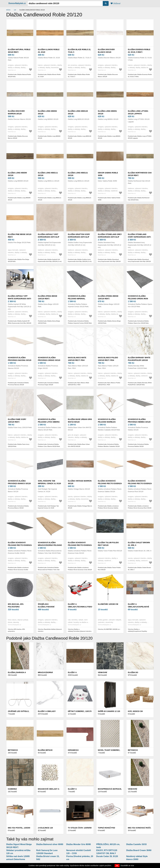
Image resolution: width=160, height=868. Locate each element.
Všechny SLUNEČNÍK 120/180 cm (109, 629)
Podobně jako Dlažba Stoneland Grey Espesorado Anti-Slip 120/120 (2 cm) (109, 261)
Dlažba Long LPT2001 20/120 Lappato (138, 112)
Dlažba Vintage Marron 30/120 (80, 482)
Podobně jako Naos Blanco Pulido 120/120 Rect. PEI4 (109, 384)
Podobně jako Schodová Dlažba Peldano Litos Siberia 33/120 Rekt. (49, 445)
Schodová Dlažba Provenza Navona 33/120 (20, 359)
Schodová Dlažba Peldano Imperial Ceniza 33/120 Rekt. (77, 299)
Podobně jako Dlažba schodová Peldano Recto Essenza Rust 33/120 (140, 507)
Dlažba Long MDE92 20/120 (47, 112)
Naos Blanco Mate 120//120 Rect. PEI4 (77, 359)
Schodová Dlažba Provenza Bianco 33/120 (19, 482)
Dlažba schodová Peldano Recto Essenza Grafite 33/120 (20, 545)
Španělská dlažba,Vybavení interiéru (46, 607)
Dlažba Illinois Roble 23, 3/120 (49, 51)
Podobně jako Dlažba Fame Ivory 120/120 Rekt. (19, 445)
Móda (8, 10)
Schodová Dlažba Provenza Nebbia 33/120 (139, 421)
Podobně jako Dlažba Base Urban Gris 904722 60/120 (79, 445)
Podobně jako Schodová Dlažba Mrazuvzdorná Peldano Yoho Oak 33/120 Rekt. (49, 570)
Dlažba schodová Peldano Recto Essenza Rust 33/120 (140, 483)
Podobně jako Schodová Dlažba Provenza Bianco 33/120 (18, 507)
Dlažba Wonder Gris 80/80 (78, 844)
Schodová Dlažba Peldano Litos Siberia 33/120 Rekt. (49, 422)
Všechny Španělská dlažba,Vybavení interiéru (50, 630)
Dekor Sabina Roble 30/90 (108, 174)
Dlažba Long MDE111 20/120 (48, 174)
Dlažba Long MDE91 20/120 (107, 112)
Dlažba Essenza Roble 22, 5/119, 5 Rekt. (139, 51)
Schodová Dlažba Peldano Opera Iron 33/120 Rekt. (138, 299)
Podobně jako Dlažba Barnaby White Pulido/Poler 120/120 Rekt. (140, 384)
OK (117, 866)
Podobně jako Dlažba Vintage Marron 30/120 (80, 507)
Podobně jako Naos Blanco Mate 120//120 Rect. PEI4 (78, 384)
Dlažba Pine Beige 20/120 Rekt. (20, 236)
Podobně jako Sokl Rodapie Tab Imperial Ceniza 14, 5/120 (48, 507)
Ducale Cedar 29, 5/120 (107, 856)
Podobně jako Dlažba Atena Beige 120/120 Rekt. (49, 322)
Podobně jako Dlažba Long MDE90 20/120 (19, 199)
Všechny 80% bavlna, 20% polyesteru (16, 630)
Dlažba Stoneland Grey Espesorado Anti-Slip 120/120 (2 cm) (110, 237)
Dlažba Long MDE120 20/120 (78, 112)
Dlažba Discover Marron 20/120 (16, 112)
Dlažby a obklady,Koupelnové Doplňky (138, 607)
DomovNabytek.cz (17, 3)
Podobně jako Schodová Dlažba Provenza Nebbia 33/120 (138, 445)
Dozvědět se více (127, 866)
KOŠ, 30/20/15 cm (135, 711)
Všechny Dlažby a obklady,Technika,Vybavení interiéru (80, 630)
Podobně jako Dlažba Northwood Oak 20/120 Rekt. (139, 199)
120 (15, 10)
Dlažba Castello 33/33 (136, 844)
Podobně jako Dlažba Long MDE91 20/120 (109, 137)
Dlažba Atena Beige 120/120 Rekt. (48, 297)
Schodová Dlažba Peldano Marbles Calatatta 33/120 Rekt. (109, 422)
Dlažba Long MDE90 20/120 (17, 174)
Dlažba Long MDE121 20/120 (78, 174)
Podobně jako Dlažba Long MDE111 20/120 (49, 199)
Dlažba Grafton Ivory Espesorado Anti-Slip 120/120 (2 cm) (79, 237)
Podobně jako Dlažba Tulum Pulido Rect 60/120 (109, 569)
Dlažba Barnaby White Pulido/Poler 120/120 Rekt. (139, 360)
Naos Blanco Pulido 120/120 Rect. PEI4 (108, 359)
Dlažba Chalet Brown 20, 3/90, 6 (139, 544)
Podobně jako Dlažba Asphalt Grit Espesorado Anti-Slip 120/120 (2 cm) (50, 260)
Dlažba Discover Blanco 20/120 (106, 51)
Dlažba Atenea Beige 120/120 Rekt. (108, 297)
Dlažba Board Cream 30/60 (139, 850)
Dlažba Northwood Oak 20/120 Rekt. (140, 174)
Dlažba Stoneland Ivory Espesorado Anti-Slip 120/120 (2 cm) (139, 237)
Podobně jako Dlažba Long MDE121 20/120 (79, 199)
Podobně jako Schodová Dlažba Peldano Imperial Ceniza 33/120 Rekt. (80, 322)
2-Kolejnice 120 (45, 828)
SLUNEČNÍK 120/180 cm (108, 604)
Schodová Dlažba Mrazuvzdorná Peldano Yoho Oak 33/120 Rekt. (50, 545)
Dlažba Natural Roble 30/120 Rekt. (19, 51)
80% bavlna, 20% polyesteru (16, 605)
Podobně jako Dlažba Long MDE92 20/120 (49, 137)
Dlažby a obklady (47, 711)
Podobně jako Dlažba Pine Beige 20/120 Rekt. (18, 260)
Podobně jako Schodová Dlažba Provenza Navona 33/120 (18, 384)
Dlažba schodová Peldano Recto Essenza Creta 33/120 (80, 545)
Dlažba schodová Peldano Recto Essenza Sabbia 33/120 (110, 483)
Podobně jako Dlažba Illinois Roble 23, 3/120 (49, 75)
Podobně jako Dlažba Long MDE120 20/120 (79, 137)
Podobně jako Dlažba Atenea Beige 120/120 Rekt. (109, 322)
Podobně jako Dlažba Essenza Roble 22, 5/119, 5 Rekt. (140, 75)
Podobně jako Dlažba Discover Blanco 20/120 (108, 75)
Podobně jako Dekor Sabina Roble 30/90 (109, 199)
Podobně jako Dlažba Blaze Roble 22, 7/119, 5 (79, 75)
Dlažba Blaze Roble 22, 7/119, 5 (79, 51)
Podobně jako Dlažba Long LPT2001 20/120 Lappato (140, 137)
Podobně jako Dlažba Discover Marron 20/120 (18, 137)
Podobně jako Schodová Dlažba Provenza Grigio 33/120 (48, 384)
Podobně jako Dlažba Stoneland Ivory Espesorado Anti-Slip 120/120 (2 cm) (139, 261)
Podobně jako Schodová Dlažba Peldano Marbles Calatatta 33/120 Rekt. (109, 446)
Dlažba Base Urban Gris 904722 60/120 (80, 421)
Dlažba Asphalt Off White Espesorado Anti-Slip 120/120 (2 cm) (20, 299)
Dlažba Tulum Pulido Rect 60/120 (108, 544)
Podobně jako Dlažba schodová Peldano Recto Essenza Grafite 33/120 (18, 570)
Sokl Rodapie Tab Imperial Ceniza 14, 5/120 (49, 482)
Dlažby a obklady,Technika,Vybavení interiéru (81, 607)
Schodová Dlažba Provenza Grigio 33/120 (49, 359)
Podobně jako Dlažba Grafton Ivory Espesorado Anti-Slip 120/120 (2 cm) (80, 260)
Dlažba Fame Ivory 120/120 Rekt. (17, 421)
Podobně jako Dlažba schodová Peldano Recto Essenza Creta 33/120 (80, 569)
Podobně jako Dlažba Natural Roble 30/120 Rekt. (19, 75)
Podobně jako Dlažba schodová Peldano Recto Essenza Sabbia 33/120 (108, 508)
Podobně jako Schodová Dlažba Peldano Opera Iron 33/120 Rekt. (138, 322)
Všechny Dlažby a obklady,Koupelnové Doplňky (137, 630)
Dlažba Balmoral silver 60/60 (50, 844)
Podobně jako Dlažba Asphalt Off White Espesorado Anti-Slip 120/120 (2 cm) (20, 323)
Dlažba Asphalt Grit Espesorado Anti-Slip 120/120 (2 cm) (48, 237)
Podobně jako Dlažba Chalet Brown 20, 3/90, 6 (139, 569)
